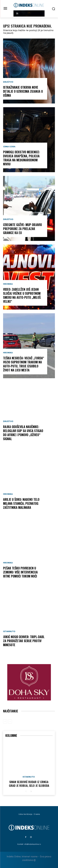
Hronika (8, 284)
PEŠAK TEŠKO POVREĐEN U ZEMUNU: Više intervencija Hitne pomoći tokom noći (20, 572)
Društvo (8, 82)
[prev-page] (5, 722)
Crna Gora (9, 147)
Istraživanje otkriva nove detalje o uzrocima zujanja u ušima (23, 91)
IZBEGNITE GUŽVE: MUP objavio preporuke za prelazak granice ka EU (23, 229)
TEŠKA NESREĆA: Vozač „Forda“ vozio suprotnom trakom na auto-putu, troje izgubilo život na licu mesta (24, 364)
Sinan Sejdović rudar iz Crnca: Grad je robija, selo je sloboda (29, 784)
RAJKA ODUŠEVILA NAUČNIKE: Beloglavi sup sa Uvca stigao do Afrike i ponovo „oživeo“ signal (23, 433)
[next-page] (31, 792)
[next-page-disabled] (10, 722)
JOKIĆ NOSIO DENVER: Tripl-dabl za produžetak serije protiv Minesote (24, 641)
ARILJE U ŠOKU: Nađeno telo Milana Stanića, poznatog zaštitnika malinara (21, 503)
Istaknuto (9, 631)
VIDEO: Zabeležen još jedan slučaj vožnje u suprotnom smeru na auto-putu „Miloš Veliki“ (22, 295)
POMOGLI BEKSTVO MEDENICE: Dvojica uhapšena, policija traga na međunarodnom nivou (21, 158)
